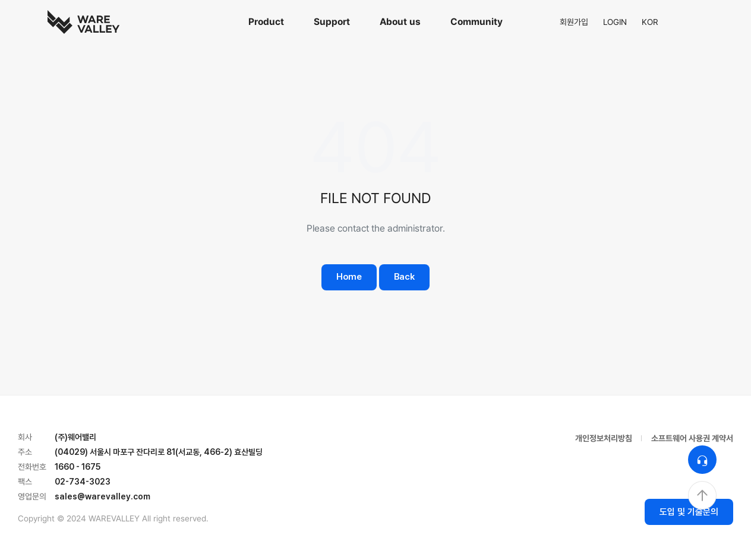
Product (266, 22)
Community (477, 22)
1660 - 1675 (78, 467)
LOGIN (615, 22)
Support (332, 22)
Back (404, 277)
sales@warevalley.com (102, 496)
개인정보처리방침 (604, 438)
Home (349, 277)
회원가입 (574, 22)
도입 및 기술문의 (689, 512)
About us (400, 22)
